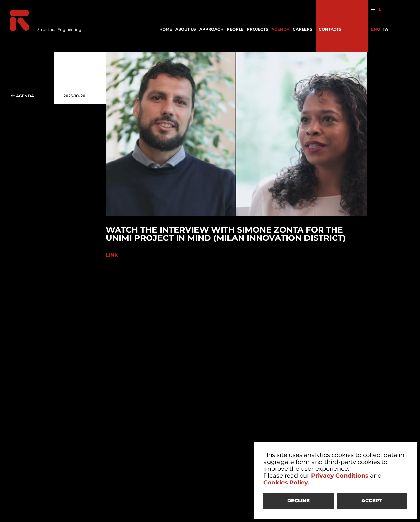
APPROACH (211, 29)
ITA (385, 29)
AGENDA (280, 29)
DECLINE (298, 501)
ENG (375, 29)
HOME (166, 29)
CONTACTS (330, 29)
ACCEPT (372, 501)
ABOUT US (186, 29)
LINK (112, 255)
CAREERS (303, 29)
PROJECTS (257, 29)
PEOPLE (235, 29)
